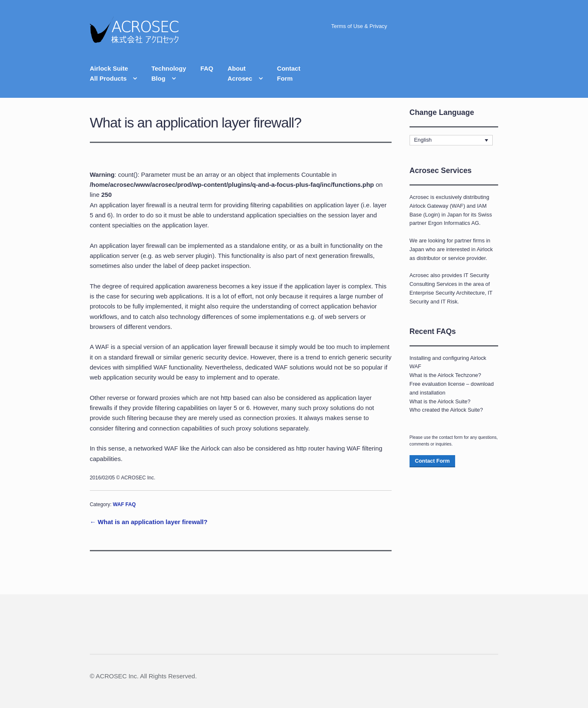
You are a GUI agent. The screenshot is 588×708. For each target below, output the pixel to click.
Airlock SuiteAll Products (109, 73)
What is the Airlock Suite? (440, 401)
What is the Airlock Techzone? (445, 375)
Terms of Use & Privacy (359, 26)
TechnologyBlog (169, 73)
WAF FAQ (124, 504)
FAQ (207, 68)
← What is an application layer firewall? (149, 522)
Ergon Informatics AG (453, 223)
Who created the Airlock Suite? (446, 410)
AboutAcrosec (240, 73)
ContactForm (289, 73)
